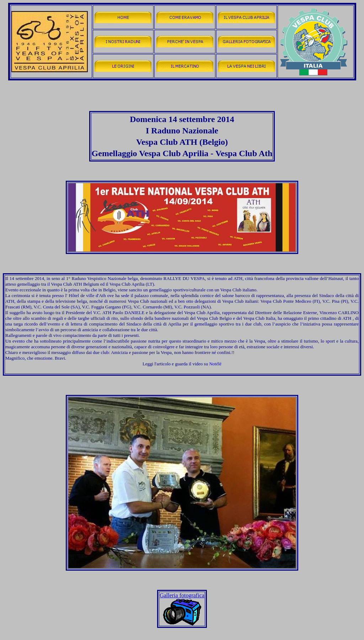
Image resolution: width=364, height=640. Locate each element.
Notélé (215, 364)
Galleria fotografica (182, 595)
